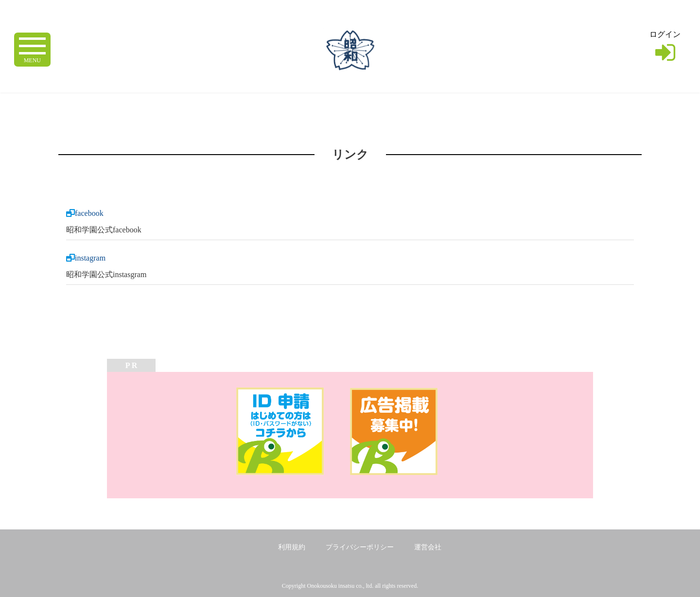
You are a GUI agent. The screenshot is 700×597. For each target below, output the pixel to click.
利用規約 (292, 547)
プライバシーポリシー (360, 547)
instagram (90, 258)
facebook (89, 213)
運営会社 (428, 547)
